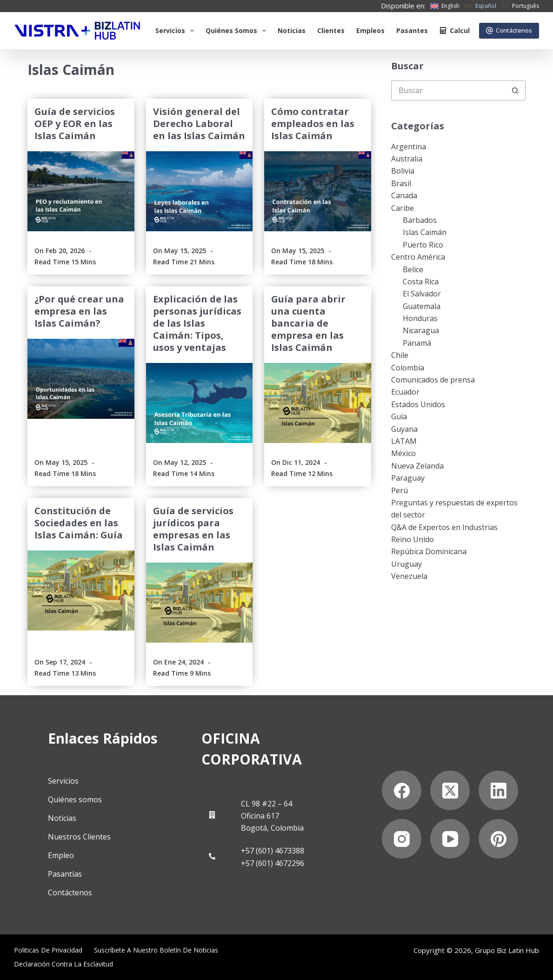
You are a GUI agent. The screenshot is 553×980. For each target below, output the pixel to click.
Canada (404, 195)
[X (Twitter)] (450, 790)
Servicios (177, 31)
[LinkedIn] (498, 790)
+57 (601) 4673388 (273, 851)
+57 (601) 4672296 (273, 863)
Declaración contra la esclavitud (63, 964)
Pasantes (412, 30)
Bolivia (403, 171)
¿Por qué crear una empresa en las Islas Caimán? (79, 311)
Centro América (418, 257)
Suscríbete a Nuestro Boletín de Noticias (156, 950)
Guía (399, 416)
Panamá (417, 343)
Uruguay (406, 564)
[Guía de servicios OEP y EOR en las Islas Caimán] (81, 191)
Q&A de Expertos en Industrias (444, 527)
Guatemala (422, 306)
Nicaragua (421, 330)
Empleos (370, 30)
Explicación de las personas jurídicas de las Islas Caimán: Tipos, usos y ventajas (197, 323)
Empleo (61, 855)
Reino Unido (413, 539)
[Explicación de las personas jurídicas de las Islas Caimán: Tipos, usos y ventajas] (199, 403)
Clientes (331, 30)
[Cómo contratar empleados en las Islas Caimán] (317, 191)
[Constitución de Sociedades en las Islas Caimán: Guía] (81, 591)
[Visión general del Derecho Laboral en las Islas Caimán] (199, 191)
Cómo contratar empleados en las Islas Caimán (313, 124)
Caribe (403, 208)
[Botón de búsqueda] (516, 91)
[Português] (520, 6)
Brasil (401, 183)
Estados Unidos (418, 404)
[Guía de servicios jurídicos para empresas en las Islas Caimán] (199, 603)
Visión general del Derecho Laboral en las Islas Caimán (199, 124)
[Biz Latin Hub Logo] (77, 31)
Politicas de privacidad (48, 950)
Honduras (420, 318)
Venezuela (409, 576)
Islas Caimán (425, 232)
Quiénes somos (238, 31)
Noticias (292, 30)
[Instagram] (402, 839)
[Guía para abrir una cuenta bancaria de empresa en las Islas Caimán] (317, 403)
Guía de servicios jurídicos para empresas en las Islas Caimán (193, 529)
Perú (400, 490)
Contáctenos (509, 30)
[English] (445, 6)
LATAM (404, 441)
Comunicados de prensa (433, 380)
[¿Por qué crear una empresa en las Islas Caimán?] (81, 379)
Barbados (420, 220)
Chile (400, 355)
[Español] (480, 6)
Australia (407, 159)
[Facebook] (402, 790)
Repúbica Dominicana (429, 551)
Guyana (404, 429)
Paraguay (408, 478)
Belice (413, 269)
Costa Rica (421, 282)
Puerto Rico (423, 245)
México (403, 453)
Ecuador (405, 392)
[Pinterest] (498, 839)
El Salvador (422, 294)
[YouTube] (450, 839)
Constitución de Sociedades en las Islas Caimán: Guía (79, 523)
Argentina (409, 147)
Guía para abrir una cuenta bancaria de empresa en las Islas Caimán (308, 323)
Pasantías (65, 874)
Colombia (408, 368)
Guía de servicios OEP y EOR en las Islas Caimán (75, 124)
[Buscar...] (448, 91)
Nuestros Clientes (79, 837)
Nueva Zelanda (417, 466)
